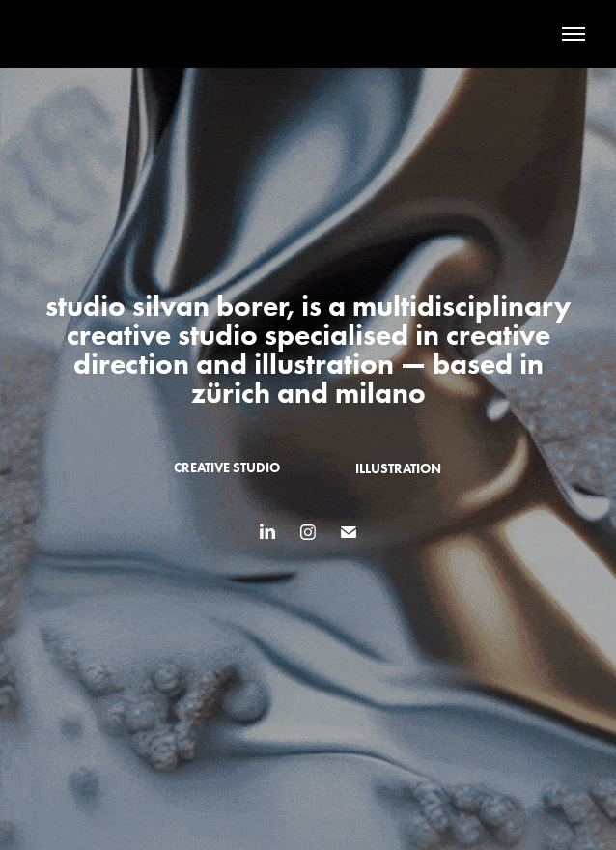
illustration (398, 469)
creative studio (227, 468)
